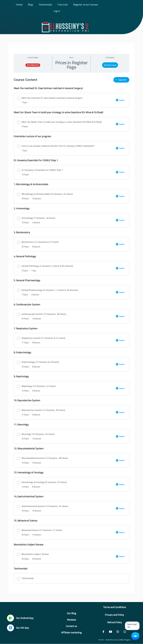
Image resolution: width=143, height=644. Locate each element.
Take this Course (110, 65)
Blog (30, 5)
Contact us (71, 626)
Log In (57, 11)
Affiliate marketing (71, 632)
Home (19, 5)
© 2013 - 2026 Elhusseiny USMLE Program (115, 640)
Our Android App (25, 618)
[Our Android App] (10, 618)
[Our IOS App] (10, 628)
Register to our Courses (86, 5)
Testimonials (45, 5)
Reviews (71, 620)
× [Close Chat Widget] (138, 634)
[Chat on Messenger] (135, 636)
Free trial (63, 5)
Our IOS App (22, 628)
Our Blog (71, 613)
